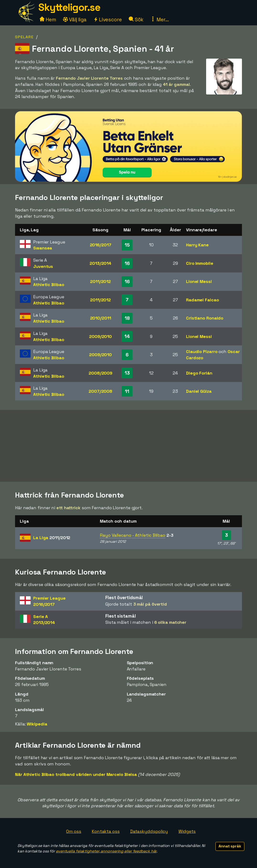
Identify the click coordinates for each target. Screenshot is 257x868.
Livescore (108, 19)
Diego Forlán (199, 373)
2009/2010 (100, 336)
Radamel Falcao (203, 300)
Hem (48, 19)
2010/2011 (101, 318)
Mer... (160, 19)
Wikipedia (37, 724)
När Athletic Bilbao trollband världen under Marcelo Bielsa (76, 774)
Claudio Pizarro (202, 351)
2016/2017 (101, 245)
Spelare (24, 37)
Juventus (43, 266)
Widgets (187, 831)
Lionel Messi (199, 281)
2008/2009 (100, 373)
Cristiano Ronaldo (205, 318)
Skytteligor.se (69, 7)
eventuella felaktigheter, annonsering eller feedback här (106, 851)
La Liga (52, 538)
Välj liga (75, 19)
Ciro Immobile (200, 263)
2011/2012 (100, 281)
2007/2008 (100, 391)
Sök (136, 19)
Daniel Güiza (199, 391)
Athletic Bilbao (49, 285)
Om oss (74, 831)
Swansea (43, 248)
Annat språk (230, 846)
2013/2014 (100, 263)
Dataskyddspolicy (149, 831)
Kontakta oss (106, 831)
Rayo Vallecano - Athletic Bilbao (133, 535)
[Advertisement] (128, 446)
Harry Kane (197, 245)
